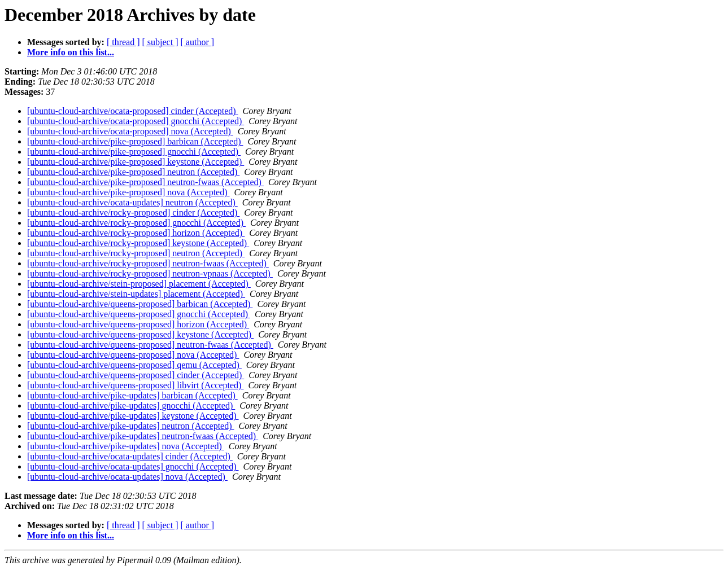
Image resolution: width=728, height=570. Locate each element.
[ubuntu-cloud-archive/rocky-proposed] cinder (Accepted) (133, 212)
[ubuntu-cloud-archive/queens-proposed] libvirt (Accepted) (135, 385)
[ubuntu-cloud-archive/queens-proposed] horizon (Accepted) (138, 324)
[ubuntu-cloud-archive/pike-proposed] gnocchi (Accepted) (134, 152)
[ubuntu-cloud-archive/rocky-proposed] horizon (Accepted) (136, 233)
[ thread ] (123, 42)
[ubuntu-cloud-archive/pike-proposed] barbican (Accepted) (135, 141)
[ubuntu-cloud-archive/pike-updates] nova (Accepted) (126, 446)
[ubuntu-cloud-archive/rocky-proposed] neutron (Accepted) (136, 253)
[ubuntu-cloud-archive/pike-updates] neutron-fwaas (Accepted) (143, 436)
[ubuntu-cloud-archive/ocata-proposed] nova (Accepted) (130, 131)
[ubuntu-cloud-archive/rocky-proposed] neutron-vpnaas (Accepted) (150, 273)
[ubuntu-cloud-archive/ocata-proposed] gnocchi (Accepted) (136, 121)
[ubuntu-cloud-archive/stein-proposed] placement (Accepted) (139, 284)
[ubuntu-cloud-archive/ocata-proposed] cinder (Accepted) (133, 111)
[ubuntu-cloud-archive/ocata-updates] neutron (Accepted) (132, 202)
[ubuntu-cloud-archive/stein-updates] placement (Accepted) (136, 294)
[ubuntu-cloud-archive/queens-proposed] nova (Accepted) (133, 355)
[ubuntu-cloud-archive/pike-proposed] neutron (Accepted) (133, 172)
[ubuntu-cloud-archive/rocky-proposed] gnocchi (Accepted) (136, 223)
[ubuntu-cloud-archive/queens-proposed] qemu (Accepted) (134, 365)
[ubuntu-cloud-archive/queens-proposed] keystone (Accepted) (140, 334)
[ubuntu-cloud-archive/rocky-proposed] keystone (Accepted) (138, 243)
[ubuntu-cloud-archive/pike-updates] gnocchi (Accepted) (131, 405)
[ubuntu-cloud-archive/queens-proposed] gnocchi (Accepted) (139, 314)
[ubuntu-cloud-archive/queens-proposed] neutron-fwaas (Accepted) (150, 345)
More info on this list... (71, 52)
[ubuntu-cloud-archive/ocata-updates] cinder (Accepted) (130, 456)
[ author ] (198, 42)
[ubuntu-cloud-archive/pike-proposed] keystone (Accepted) (136, 162)
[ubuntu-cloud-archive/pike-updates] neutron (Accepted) (131, 426)
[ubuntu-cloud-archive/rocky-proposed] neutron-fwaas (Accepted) (148, 263)
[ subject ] (160, 42)
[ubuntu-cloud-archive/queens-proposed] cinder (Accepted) (136, 375)
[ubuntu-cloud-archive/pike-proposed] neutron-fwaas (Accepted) (145, 182)
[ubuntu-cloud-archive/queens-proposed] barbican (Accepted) (140, 304)
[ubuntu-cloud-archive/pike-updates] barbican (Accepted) (132, 395)
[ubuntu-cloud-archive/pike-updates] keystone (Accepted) (133, 416)
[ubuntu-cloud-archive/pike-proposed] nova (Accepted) (128, 192)
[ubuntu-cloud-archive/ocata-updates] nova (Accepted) (127, 477)
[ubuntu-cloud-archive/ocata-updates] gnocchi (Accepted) (133, 466)
